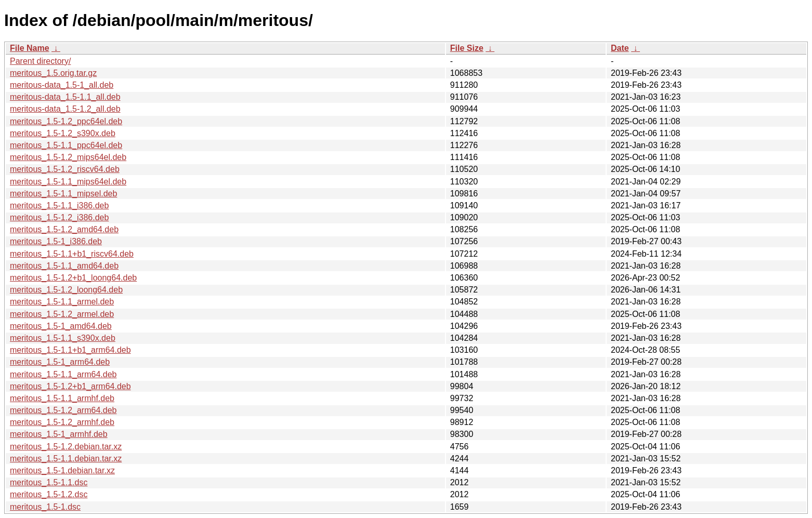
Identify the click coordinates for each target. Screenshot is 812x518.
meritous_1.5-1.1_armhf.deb (62, 398)
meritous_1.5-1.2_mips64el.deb (68, 157)
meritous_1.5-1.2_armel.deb (62, 314)
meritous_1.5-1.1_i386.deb (59, 205)
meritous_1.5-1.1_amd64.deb (64, 266)
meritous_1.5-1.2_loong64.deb (66, 290)
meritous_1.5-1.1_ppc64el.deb (66, 145)
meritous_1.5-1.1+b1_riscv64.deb (72, 254)
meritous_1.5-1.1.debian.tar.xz (66, 459)
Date (620, 48)
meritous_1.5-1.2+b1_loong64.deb (73, 278)
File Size (467, 48)
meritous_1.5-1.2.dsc (49, 494)
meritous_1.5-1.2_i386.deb (59, 217)
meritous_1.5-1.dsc (45, 507)
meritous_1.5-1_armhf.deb (59, 434)
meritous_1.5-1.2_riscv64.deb (65, 169)
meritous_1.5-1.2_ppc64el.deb (66, 121)
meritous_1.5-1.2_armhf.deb (62, 422)
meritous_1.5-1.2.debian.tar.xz (66, 447)
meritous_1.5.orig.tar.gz (53, 73)
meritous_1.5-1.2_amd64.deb (64, 229)
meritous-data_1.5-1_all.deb (62, 85)
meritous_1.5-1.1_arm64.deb (63, 374)
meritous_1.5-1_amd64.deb (61, 326)
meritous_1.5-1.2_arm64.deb (63, 410)
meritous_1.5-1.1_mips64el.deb (68, 182)
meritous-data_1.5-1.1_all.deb (65, 97)
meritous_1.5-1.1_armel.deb (62, 302)
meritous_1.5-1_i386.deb (56, 241)
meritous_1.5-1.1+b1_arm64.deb (70, 350)
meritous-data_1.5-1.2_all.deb (65, 109)
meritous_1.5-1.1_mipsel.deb (63, 194)
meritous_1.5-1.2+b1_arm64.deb (70, 386)
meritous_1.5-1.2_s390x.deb (63, 133)
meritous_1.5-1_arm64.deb (60, 362)
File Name (30, 48)
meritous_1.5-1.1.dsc (49, 482)
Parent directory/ (40, 61)
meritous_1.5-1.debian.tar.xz (62, 470)
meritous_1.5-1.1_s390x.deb (63, 338)
